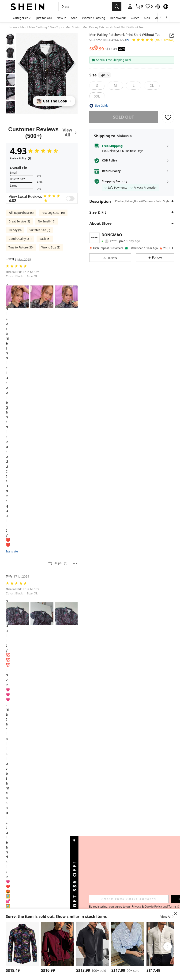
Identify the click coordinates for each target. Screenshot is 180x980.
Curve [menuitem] (135, 18)
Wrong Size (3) (51, 247)
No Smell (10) (47, 221)
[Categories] (22, 18)
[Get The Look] (54, 101)
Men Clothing (38, 27)
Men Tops (56, 27)
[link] (139, 6)
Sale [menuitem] (74, 18)
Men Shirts (72, 27)
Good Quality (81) (20, 239)
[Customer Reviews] (42, 133)
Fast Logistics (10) (53, 213)
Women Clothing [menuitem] (94, 18)
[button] (85, 7)
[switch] (70, 199)
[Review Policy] (20, 158)
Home (13, 27)
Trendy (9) (15, 230)
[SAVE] (168, 117)
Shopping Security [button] (115, 181)
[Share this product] (172, 36)
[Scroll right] (166, 18)
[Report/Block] (75, 563)
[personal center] (130, 7)
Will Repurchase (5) (21, 213)
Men (23, 27)
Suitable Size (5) (40, 230)
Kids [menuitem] (147, 18)
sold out (124, 117)
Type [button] (105, 75)
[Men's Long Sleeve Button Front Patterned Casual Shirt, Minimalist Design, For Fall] (22, 944)
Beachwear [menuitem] (118, 18)
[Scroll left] (161, 18)
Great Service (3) (19, 221)
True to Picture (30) (21, 247)
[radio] (97, 86)
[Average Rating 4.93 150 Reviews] (153, 40)
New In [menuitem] (61, 18)
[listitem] (22, 948)
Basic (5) (45, 239)
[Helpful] (50, 563)
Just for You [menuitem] (44, 18)
